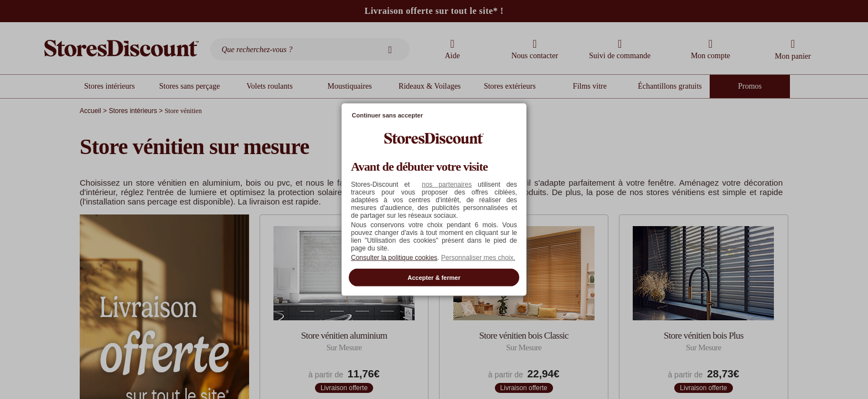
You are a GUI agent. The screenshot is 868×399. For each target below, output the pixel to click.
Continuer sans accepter (387, 115)
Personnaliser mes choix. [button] (478, 257)
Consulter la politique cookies (394, 257)
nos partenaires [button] (447, 184)
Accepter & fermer (434, 277)
